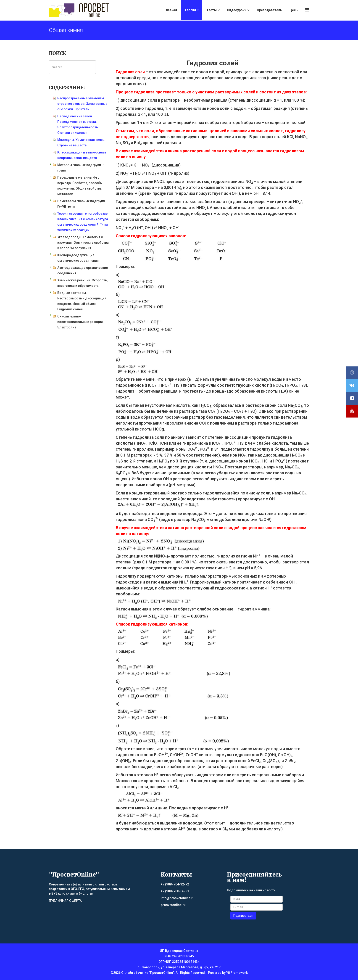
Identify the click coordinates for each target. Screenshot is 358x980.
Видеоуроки (237, 10)
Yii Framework (237, 973)
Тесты (212, 10)
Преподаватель (269, 10)
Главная (171, 10)
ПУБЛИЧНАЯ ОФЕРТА (65, 901)
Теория (190, 10)
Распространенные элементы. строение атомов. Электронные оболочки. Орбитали (82, 104)
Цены (294, 10)
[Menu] (307, 10)
